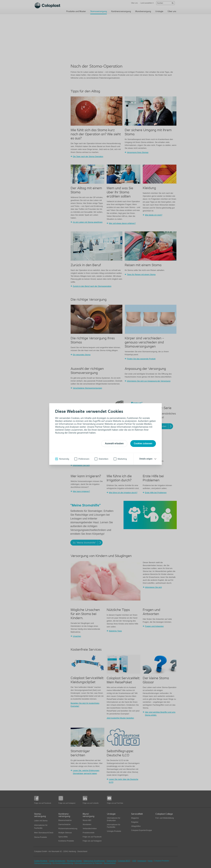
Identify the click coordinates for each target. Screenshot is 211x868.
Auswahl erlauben (114, 443)
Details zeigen (146, 459)
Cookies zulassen (143, 443)
